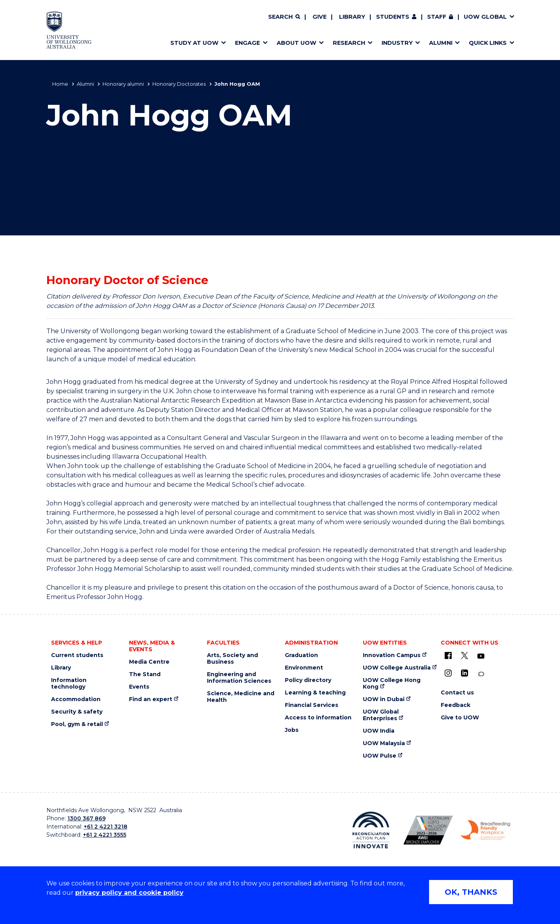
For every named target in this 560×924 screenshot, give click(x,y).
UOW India (379, 731)
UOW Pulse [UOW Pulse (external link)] (380, 756)
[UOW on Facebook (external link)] (448, 655)
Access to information (318, 718)
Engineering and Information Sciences (239, 678)
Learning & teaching (315, 693)
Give (320, 17)
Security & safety (77, 712)
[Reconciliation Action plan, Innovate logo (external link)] (371, 830)
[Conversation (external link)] (481, 674)
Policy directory (308, 680)
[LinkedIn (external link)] (465, 673)
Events (139, 687)
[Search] (284, 17)
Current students (77, 655)
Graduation (301, 655)
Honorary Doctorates (179, 84)
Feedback (456, 705)
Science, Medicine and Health (241, 697)
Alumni (85, 84)
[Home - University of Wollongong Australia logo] (69, 30)
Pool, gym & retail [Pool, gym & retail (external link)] (77, 724)
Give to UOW (460, 718)
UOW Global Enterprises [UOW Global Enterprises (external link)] (381, 715)
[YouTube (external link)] (481, 656)
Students (393, 17)
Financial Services (312, 705)
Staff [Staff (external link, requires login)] (437, 17)
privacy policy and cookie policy (129, 893)
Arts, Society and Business (232, 659)
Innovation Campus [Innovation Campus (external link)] (392, 655)
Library (352, 17)
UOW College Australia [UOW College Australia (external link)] (397, 668)
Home (60, 84)
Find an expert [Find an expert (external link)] (151, 699)
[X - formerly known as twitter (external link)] (465, 655)
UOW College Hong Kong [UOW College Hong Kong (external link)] (392, 684)
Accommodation (76, 699)
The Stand (145, 674)
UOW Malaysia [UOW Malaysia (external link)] (384, 743)
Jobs (292, 730)
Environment (304, 668)
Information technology (69, 684)
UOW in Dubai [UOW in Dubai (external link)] (384, 699)
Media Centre (149, 662)
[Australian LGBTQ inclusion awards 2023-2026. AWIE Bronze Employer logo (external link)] (428, 830)
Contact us (457, 693)
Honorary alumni (123, 84)
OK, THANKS (471, 892)
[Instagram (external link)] (448, 673)
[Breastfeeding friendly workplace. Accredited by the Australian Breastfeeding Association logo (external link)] (485, 830)
